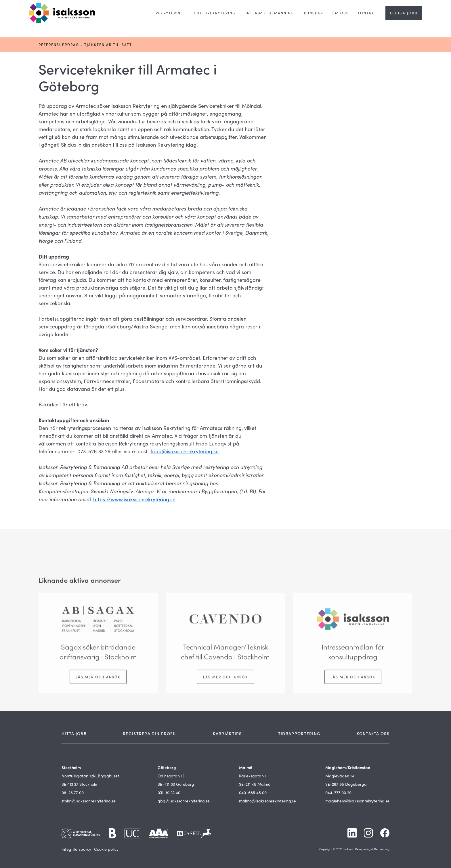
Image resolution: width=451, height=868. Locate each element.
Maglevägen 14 (340, 776)
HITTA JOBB (74, 733)
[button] (170, 13)
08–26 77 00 (73, 793)
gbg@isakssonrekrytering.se (184, 801)
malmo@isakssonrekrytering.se (267, 801)
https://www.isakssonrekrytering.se (134, 500)
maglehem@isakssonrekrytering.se (357, 801)
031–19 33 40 (169, 793)
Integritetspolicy (76, 849)
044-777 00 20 (338, 793)
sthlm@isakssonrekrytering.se (89, 801)
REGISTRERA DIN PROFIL (150, 733)
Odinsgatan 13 (171, 776)
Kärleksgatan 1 (253, 776)
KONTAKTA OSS (373, 733)
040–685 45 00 (253, 793)
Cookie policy (106, 849)
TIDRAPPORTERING (299, 733)
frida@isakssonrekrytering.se (185, 452)
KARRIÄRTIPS (227, 733)
